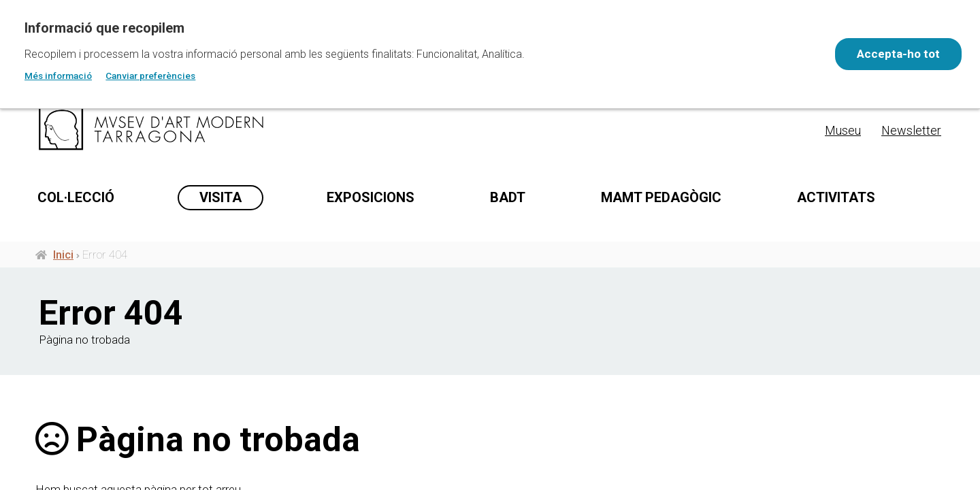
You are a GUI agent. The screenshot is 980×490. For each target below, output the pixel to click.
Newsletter (911, 130)
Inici (63, 257)
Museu (843, 130)
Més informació (58, 76)
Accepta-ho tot (896, 54)
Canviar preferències (150, 76)
